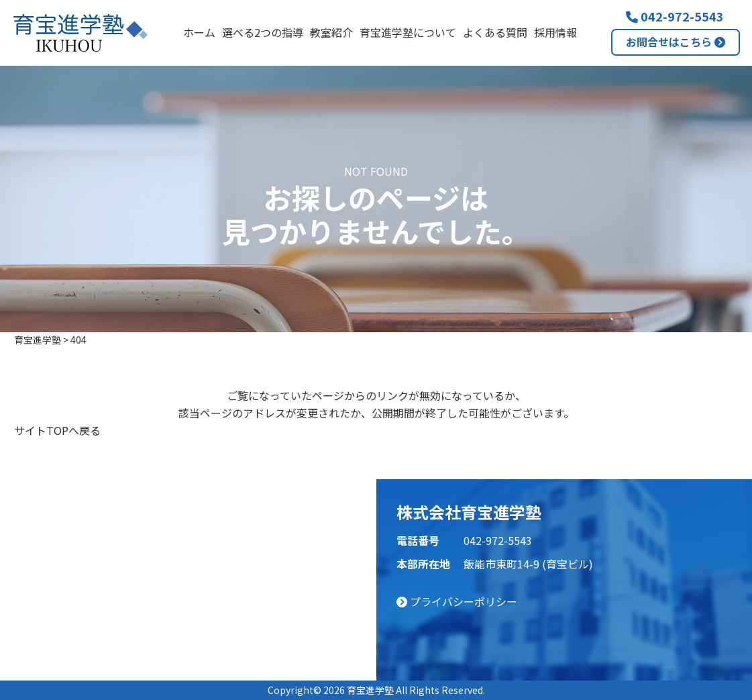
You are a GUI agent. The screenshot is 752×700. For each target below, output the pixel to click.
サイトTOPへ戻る (57, 430)
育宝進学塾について (408, 32)
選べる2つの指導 (263, 32)
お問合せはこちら (676, 42)
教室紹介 (331, 32)
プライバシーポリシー (457, 601)
